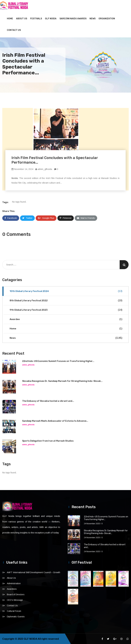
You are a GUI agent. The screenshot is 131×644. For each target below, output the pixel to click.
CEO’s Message (15, 600)
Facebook (11, 218)
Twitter (27, 218)
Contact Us (14, 30)
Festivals (36, 18)
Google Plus (46, 218)
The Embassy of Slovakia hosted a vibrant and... (48, 401)
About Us (22, 18)
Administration (14, 583)
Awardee (66, 319)
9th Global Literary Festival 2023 (66, 310)
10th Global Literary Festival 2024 (66, 291)
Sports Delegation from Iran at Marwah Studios (48, 441)
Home (10, 18)
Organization (107, 18)
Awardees (12, 589)
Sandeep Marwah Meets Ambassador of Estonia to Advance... (55, 421)
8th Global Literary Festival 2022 (66, 300)
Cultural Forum (14, 611)
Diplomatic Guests (16, 616)
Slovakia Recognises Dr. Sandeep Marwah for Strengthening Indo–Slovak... (62, 381)
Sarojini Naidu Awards (73, 18)
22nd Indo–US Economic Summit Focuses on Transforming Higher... (58, 361)
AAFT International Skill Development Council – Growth (34, 572)
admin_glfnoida (44, 169)
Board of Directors (16, 594)
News (93, 18)
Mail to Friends (86, 218)
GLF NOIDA (51, 18)
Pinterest (66, 218)
